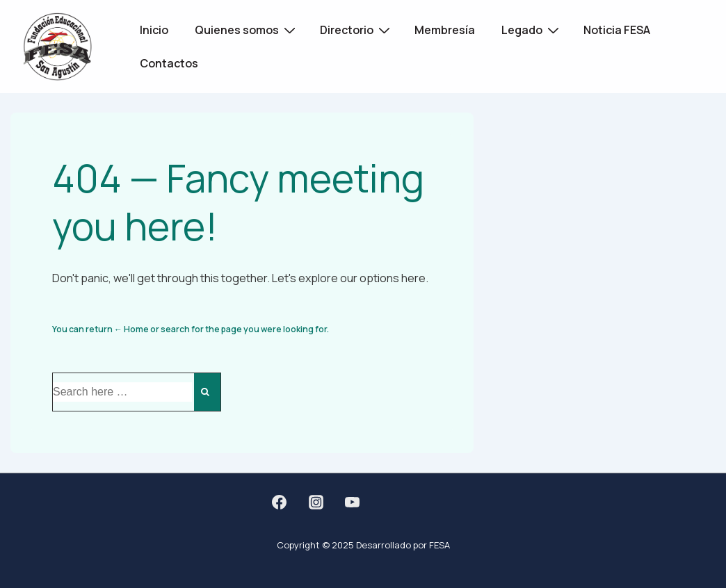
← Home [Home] (131, 329)
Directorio (357, 29)
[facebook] (280, 502)
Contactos (169, 63)
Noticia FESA (617, 30)
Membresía (445, 30)
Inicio (154, 30)
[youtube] (353, 502)
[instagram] (316, 502)
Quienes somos (247, 29)
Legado (532, 29)
